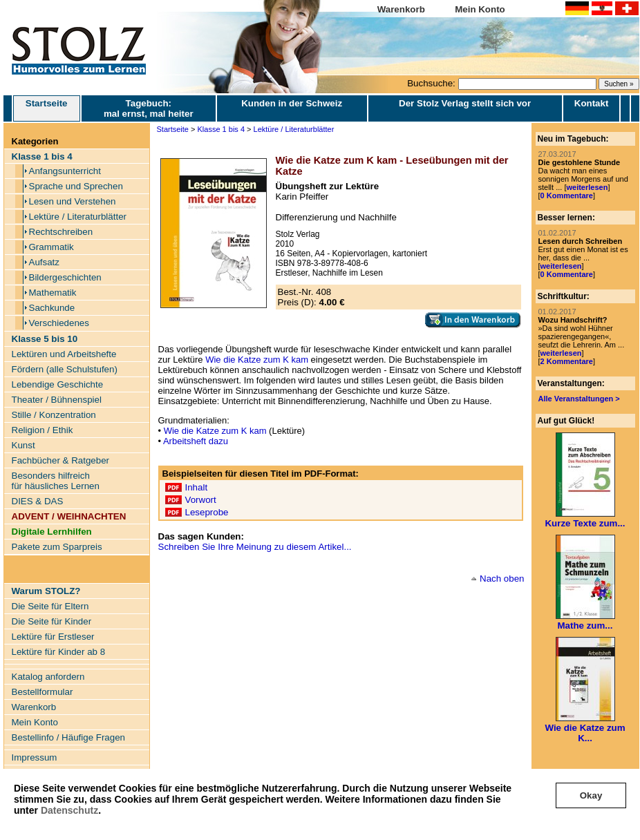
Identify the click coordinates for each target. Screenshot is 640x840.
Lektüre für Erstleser (53, 637)
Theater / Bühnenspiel (57, 400)
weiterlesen (587, 187)
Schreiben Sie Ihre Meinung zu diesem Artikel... (255, 547)
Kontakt (592, 103)
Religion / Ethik (43, 430)
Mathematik (53, 293)
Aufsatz (44, 262)
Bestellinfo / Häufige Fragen (68, 737)
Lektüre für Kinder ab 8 (59, 652)
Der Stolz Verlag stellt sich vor (465, 103)
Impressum (35, 757)
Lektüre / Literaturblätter (78, 217)
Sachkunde (52, 308)
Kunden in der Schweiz (292, 103)
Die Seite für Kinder (52, 621)
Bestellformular (43, 692)
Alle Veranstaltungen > (579, 399)
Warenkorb (401, 9)
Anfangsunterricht (65, 171)
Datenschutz (69, 810)
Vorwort (201, 500)
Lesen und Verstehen (73, 201)
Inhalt (197, 487)
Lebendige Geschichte (58, 384)
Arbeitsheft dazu (196, 441)
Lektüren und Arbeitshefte (64, 354)
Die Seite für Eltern (50, 606)
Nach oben (502, 579)
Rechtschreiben (61, 232)
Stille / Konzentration (54, 415)
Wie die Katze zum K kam (257, 360)
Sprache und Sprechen (76, 186)
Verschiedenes (59, 323)
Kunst (23, 445)
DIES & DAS (38, 501)
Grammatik (51, 247)
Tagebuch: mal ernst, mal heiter (149, 108)
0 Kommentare (567, 195)
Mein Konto (480, 9)
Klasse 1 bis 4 (221, 129)
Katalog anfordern (48, 677)
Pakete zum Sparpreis (57, 547)
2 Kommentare (567, 361)
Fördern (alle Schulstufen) (65, 369)
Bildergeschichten (65, 277)
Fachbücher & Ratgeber (61, 460)
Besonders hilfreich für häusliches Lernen (56, 481)
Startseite (47, 108)
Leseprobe (207, 512)
